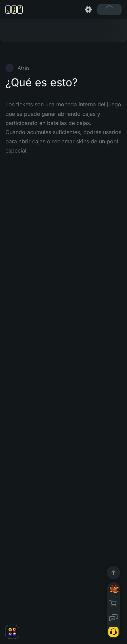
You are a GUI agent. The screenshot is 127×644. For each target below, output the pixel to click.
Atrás (17, 68)
